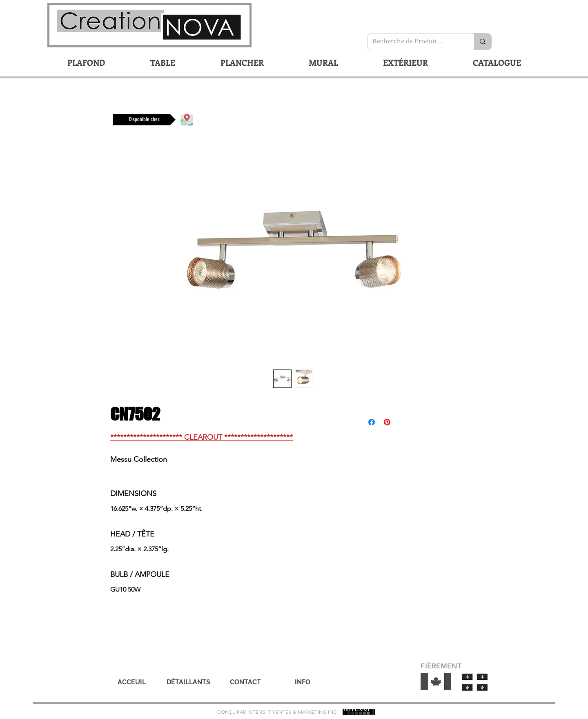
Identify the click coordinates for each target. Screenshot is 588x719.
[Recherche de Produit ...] (414, 42)
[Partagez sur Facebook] (372, 422)
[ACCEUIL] (131, 682)
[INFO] (303, 682)
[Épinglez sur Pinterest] (387, 422)
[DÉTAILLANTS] (188, 682)
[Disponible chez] (144, 120)
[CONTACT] (245, 682)
